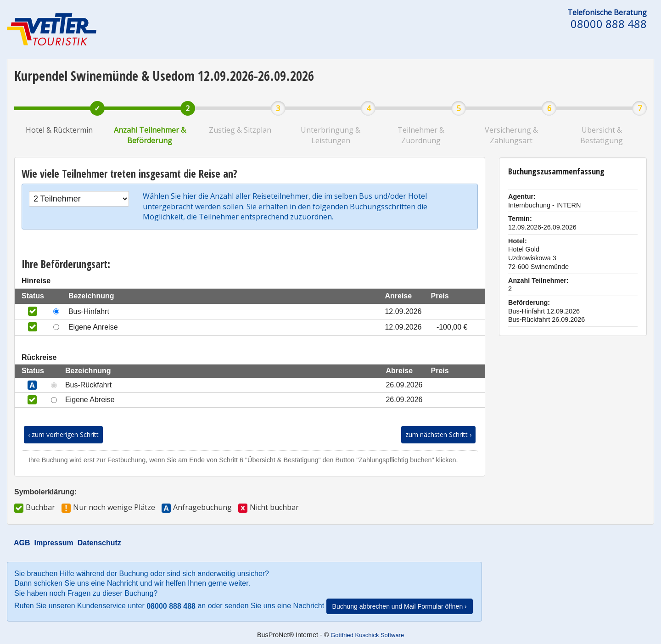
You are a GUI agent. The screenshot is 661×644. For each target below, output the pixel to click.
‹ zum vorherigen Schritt (63, 434)
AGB (22, 543)
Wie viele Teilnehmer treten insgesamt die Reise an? (129, 174)
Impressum (53, 543)
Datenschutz (99, 543)
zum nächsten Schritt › (438, 434)
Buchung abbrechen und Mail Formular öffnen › (400, 606)
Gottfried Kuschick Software (367, 635)
